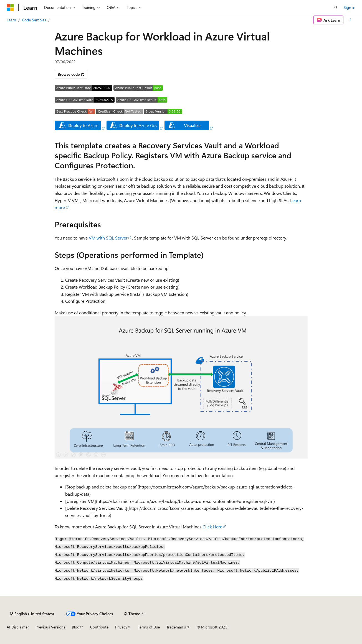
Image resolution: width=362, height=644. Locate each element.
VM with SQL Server (108, 238)
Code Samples (34, 20)
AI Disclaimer (18, 627)
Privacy (121, 627)
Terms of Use (149, 627)
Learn (11, 20)
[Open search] (336, 7)
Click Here (212, 527)
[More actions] (350, 20)
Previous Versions (50, 627)
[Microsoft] (10, 7)
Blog (76, 627)
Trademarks (176, 627)
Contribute (99, 627)
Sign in (350, 7)
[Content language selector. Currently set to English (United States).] (32, 614)
